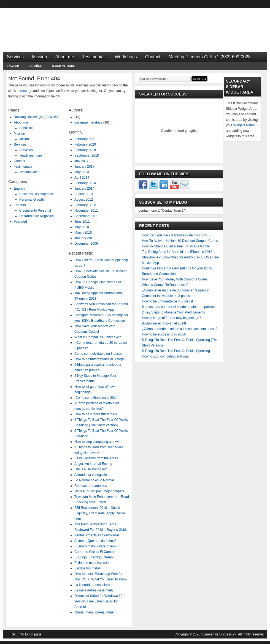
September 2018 (87, 155)
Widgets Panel (244, 125)
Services (15, 57)
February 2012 (85, 205)
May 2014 (82, 172)
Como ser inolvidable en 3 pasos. (99, 354)
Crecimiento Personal (35, 211)
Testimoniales (29, 172)
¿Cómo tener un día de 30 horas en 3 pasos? (175, 290)
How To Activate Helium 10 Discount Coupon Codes (180, 241)
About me (65, 57)
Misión (24, 139)
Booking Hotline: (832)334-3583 (37, 117)
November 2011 (86, 211)
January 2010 (84, 238)
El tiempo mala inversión (92, 563)
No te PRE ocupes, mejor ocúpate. (100, 491)
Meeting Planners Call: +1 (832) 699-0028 (210, 57)
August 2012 (84, 200)
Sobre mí (26, 128)
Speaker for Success (135, 25)
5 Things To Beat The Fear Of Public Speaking (176, 351)
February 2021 (85, 139)
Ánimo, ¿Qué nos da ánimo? (95, 541)
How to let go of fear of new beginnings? (171, 318)
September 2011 (87, 216)
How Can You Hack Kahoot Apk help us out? (175, 235)
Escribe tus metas (87, 568)
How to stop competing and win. (98, 442)
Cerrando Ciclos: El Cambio (95, 552)
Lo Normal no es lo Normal (94, 480)
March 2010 (83, 233)
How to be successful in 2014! (96, 414)
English (13, 67)
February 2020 (85, 144)
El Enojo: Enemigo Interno (94, 557)
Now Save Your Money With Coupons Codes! (175, 279)
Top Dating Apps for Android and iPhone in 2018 (177, 252)
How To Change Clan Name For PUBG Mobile (176, 246)
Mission (39, 57)
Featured (20, 222)
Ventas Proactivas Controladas (97, 535)
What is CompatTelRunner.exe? (98, 337)
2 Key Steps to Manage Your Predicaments (173, 312)
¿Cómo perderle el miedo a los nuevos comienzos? (179, 329)
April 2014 (82, 178)
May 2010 (82, 227)
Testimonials (94, 57)
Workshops (126, 57)
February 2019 (85, 150)
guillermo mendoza (88, 122)
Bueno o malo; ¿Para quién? (95, 546)
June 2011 (82, 222)
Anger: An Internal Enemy (93, 464)
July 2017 (81, 161)
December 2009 (86, 244)
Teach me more (63, 66)
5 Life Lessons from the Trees (96, 458)
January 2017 (84, 167)
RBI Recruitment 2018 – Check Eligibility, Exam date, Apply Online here (100, 513)
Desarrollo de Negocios (37, 216)
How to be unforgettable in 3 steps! (100, 359)
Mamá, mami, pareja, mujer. (95, 612)
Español (35, 67)
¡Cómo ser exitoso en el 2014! (96, 398)
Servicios (26, 150)
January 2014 (84, 189)
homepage (24, 91)
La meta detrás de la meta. (94, 590)
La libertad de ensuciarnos (94, 585)
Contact (153, 57)
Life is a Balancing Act (91, 469)
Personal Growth (32, 200)
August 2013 (84, 194)
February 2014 (85, 183)
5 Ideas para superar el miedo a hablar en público (178, 307)
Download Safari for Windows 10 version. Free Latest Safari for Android (98, 601)
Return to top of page (26, 634)
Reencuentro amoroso (91, 486)
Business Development (36, 194)
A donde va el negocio (91, 475)
